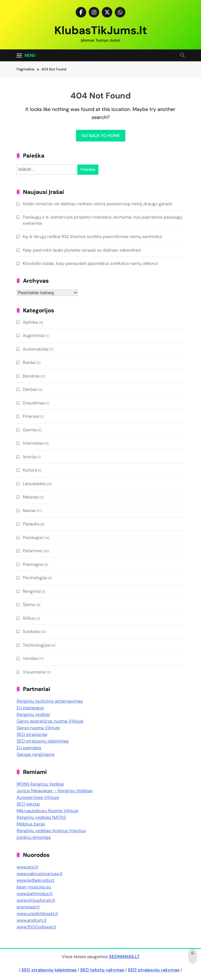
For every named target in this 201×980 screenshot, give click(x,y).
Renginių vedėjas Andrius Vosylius (51, 831)
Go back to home (101, 136)
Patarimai (32, 551)
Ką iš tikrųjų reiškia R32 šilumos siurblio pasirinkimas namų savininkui (92, 236)
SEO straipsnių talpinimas (43, 741)
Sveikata (31, 631)
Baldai (29, 362)
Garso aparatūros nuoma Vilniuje (50, 721)
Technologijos (37, 645)
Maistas (31, 497)
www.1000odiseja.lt (36, 927)
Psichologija (35, 578)
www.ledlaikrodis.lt (35, 880)
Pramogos (33, 564)
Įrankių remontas (34, 837)
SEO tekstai (28, 804)
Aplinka (30, 322)
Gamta (30, 430)
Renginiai (32, 591)
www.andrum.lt (32, 920)
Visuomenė (34, 672)
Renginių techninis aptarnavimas (50, 701)
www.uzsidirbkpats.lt (37, 914)
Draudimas (34, 403)
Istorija (30, 457)
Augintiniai (34, 335)
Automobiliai (36, 349)
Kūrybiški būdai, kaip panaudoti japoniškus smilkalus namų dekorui (90, 263)
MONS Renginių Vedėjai (40, 784)
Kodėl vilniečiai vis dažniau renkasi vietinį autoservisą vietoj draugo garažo (98, 204)
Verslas (30, 658)
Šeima (29, 605)
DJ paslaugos (30, 708)
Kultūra (30, 470)
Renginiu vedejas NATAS (41, 817)
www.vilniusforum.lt (36, 900)
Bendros (31, 376)
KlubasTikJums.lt (101, 30)
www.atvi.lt (27, 867)
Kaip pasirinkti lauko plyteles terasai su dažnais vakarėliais (82, 250)
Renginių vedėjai (33, 714)
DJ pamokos (29, 748)
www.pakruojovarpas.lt (40, 874)
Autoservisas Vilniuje (38, 797)
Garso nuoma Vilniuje (38, 728)
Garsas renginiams (36, 754)
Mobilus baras (31, 824)
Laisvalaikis (34, 484)
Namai (29, 511)
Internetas (33, 443)
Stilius (29, 618)
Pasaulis (31, 524)
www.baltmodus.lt (35, 894)
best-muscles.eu (34, 887)
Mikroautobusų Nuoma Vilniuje (48, 811)
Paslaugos (33, 537)
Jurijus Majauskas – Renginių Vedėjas (55, 791)
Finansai (31, 416)
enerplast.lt (28, 907)
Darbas (30, 389)
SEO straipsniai (32, 734)
